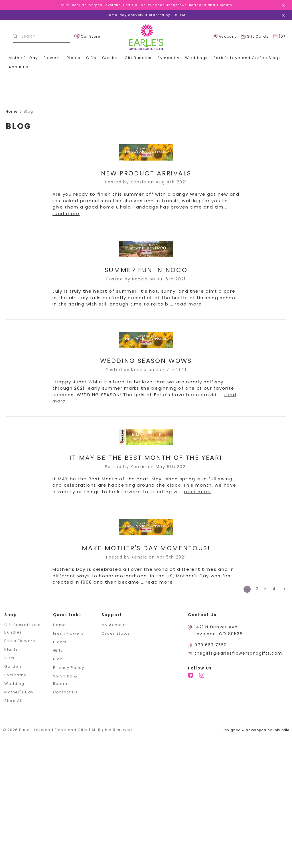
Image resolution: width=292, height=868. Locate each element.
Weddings (196, 58)
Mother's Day (23, 58)
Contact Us (65, 692)
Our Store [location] (87, 37)
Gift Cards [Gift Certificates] (255, 37)
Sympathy (168, 58)
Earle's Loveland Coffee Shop (247, 58)
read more (66, 214)
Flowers (52, 58)
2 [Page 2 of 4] (257, 589)
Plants (74, 58)
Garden (110, 58)
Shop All (13, 701)
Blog (58, 659)
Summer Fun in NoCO (146, 270)
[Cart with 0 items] (278, 37)
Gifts (91, 58)
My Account (114, 625)
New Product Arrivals (146, 173)
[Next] (283, 589)
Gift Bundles (138, 58)
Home (60, 625)
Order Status (116, 633)
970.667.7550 (211, 645)
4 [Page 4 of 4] (274, 589)
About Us (19, 67)
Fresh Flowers (20, 641)
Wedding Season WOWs (146, 361)
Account (224, 37)
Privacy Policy (69, 668)
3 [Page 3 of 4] (266, 589)
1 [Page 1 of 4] (247, 589)
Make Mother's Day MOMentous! (146, 548)
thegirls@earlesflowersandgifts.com (238, 653)
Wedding (14, 684)
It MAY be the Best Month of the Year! (146, 458)
